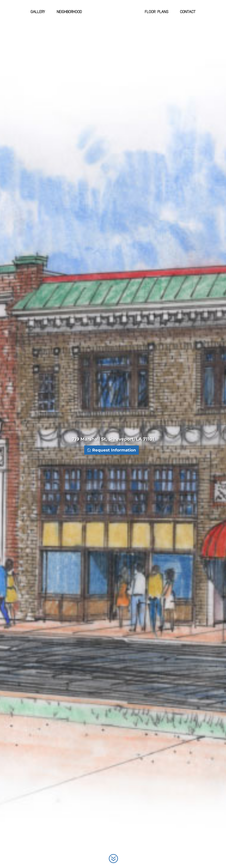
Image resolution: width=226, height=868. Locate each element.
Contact (188, 12)
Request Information (114, 450)
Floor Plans (157, 12)
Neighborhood (69, 12)
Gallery (38, 12)
